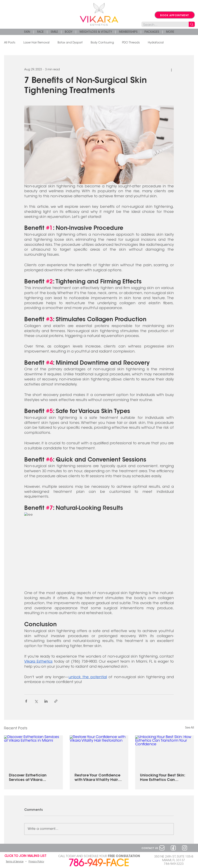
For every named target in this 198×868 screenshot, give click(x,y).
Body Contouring (102, 43)
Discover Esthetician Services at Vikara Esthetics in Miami (28, 778)
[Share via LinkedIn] (46, 701)
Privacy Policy (36, 862)
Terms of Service (15, 862)
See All (190, 728)
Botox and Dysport (70, 43)
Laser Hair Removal (36, 43)
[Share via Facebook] (26, 701)
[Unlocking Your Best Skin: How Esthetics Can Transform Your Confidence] (165, 752)
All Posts (10, 43)
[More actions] (171, 70)
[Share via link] (56, 701)
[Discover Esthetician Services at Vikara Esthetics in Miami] (33, 752)
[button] (170, 32)
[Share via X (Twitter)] (36, 701)
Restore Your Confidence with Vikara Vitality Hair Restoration (97, 778)
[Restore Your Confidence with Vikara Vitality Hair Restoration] (99, 752)
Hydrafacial (156, 43)
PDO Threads (131, 43)
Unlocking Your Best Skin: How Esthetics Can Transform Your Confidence (163, 778)
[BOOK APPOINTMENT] (175, 15)
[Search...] (162, 25)
